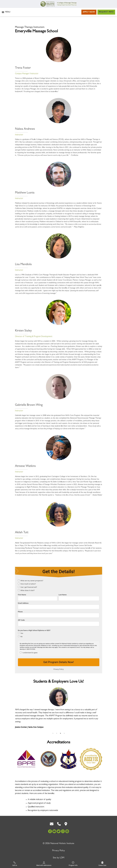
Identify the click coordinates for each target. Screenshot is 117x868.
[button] (8, 12)
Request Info (106, 12)
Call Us (15, 864)
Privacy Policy (59, 851)
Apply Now (89, 12)
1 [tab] (53, 733)
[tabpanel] (59, 709)
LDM (62, 858)
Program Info (73, 864)
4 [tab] (64, 733)
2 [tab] (57, 733)
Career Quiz (102, 864)
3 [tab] (60, 733)
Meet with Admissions (44, 864)
